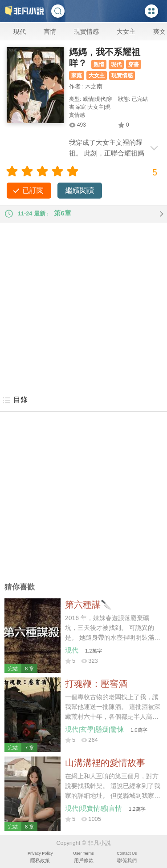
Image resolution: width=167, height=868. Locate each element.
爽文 (159, 32)
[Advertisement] (83, 306)
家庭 (77, 76)
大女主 (126, 32)
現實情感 (86, 32)
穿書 (134, 64)
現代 (20, 32)
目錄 (15, 400)
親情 (99, 64)
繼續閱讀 (80, 190)
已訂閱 (33, 190)
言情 (50, 32)
